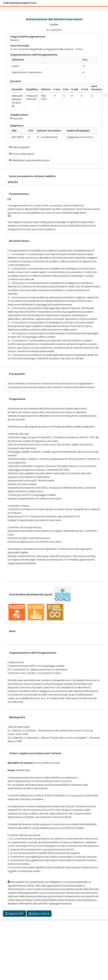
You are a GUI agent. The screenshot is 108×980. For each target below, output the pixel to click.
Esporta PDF (15, 914)
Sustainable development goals (31, 594)
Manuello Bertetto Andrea (17, 99)
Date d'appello (21, 147)
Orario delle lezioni (23, 154)
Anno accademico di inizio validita (32, 176)
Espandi (16, 118)
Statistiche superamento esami (31, 160)
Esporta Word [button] (39, 914)
